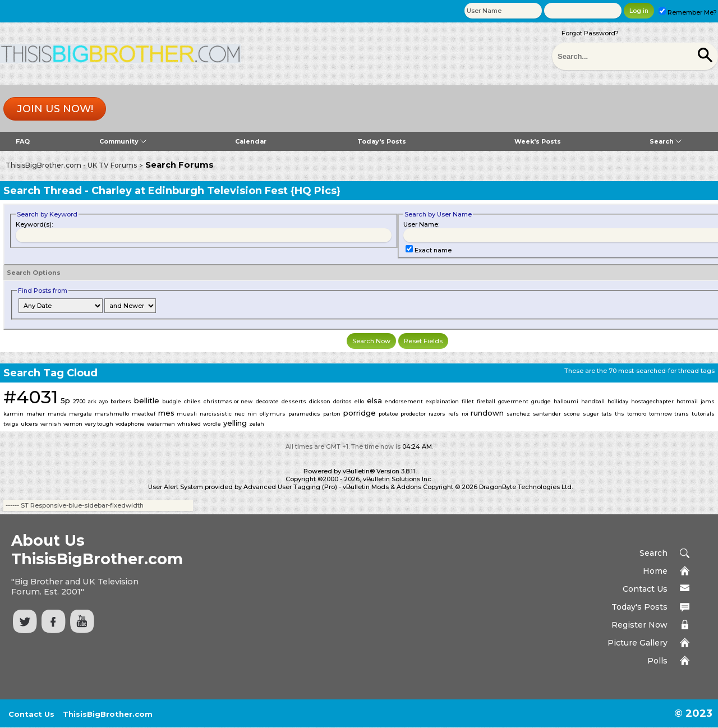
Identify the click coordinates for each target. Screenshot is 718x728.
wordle (212, 424)
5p (65, 400)
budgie (172, 401)
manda (57, 414)
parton (332, 414)
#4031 (31, 397)
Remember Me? (688, 12)
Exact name (429, 250)
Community (123, 141)
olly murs (273, 414)
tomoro (637, 414)
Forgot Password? (590, 33)
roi (465, 414)
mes (166, 413)
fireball (486, 401)
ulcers (29, 424)
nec (240, 414)
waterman (161, 424)
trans (682, 414)
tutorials (703, 414)
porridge (360, 413)
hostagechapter (652, 401)
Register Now (639, 625)
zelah (257, 424)
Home (655, 571)
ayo (103, 401)
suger (591, 414)
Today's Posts (382, 141)
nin (252, 414)
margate (80, 414)
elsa (374, 400)
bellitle (147, 400)
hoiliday (618, 401)
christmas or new (228, 401)
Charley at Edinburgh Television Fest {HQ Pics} (216, 191)
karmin (13, 414)
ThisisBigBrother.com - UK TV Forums (71, 165)
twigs (11, 424)
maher (36, 414)
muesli (187, 414)
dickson (320, 401)
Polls (657, 661)
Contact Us (645, 589)
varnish (51, 424)
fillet (468, 401)
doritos (342, 401)
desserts (294, 401)
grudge (541, 401)
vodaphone (130, 424)
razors (437, 414)
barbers (121, 401)
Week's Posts (538, 141)
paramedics (304, 414)
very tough (99, 424)
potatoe (388, 414)
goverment (513, 401)
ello (359, 401)
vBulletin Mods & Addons (382, 487)
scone (572, 414)
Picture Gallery (638, 643)
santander (547, 414)
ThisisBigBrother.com (108, 714)
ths (620, 414)
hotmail (687, 401)
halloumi (566, 401)
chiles (192, 401)
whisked (189, 424)
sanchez (518, 414)
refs (454, 414)
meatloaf (144, 414)
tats (607, 414)
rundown (487, 413)
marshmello (112, 414)
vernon (73, 424)
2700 (79, 401)
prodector (413, 414)
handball (593, 401)
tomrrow (661, 414)
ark (92, 401)
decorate (267, 401)
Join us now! (55, 109)
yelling (235, 423)
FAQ (23, 141)
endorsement (404, 401)
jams (708, 401)
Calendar (251, 141)
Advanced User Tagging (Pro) (290, 487)
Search (666, 141)
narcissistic (216, 414)
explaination (442, 401)
